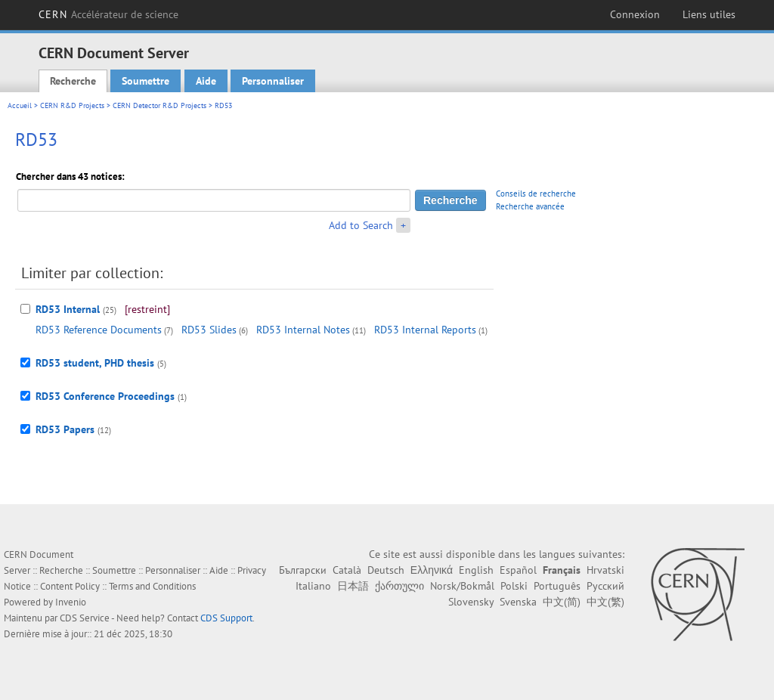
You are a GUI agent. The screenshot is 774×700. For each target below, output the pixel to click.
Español (518, 570)
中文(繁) (605, 602)
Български (303, 570)
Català (347, 570)
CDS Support (226, 618)
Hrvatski (605, 570)
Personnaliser (273, 81)
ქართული (399, 586)
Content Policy (70, 586)
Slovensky (471, 602)
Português (557, 586)
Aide (206, 81)
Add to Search (361, 225)
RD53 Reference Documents (99, 330)
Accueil (20, 105)
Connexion (635, 14)
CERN (108, 14)
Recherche (73, 81)
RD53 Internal (68, 309)
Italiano (313, 586)
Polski (514, 586)
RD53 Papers (65, 429)
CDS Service (85, 618)
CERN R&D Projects (72, 105)
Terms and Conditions (152, 586)
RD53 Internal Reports (425, 330)
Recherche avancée (530, 206)
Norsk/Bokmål (462, 586)
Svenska (518, 602)
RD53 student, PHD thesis (95, 363)
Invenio (71, 602)
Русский (605, 586)
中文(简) (562, 602)
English (476, 570)
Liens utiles (709, 14)
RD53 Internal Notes (303, 330)
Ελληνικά (432, 570)
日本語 (353, 586)
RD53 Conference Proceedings (105, 396)
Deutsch (386, 570)
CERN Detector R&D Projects (159, 105)
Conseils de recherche (536, 194)
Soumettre (146, 81)
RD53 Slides (209, 330)
